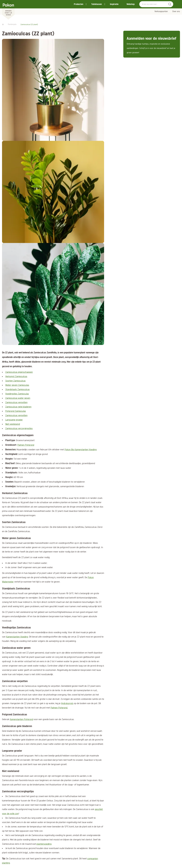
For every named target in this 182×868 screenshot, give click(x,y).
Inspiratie (114, 4)
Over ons (176, 12)
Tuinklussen (97, 4)
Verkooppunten (161, 12)
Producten (79, 4)
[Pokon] (8, 10)
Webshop (131, 4)
